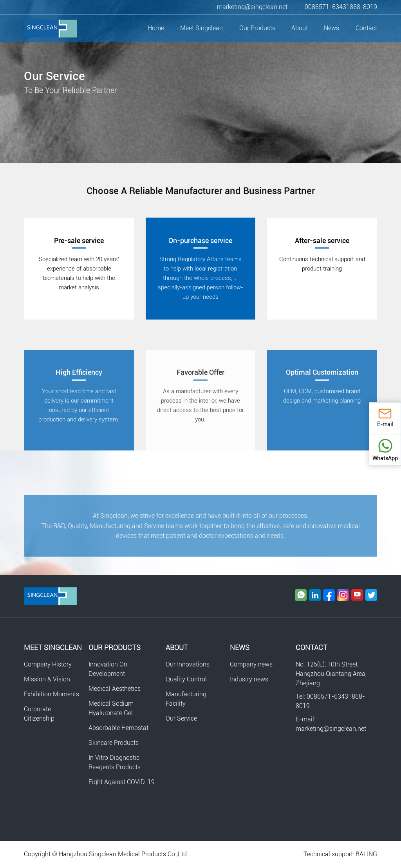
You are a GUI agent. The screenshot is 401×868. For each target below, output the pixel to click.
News (331, 28)
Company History (48, 664)
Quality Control (186, 679)
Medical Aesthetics (115, 689)
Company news (251, 664)
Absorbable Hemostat (118, 728)
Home (156, 28)
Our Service (181, 718)
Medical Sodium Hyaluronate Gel (111, 708)
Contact (366, 28)
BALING (366, 854)
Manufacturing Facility (186, 699)
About (300, 28)
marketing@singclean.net (252, 7)
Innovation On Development (108, 669)
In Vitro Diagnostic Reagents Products (115, 762)
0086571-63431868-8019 (341, 7)
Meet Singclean (201, 28)
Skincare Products (114, 743)
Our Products (257, 28)
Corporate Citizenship (39, 714)
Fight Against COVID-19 (122, 782)
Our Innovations (188, 664)
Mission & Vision (47, 679)
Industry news (249, 679)
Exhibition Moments (51, 694)
